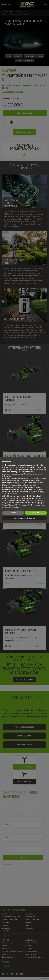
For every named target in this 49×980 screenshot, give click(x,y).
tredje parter (42, 478)
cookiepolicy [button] (6, 476)
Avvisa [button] (13, 513)
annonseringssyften (9, 489)
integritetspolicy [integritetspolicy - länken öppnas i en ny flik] (21, 467)
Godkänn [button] (36, 513)
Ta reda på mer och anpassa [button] (24, 518)
